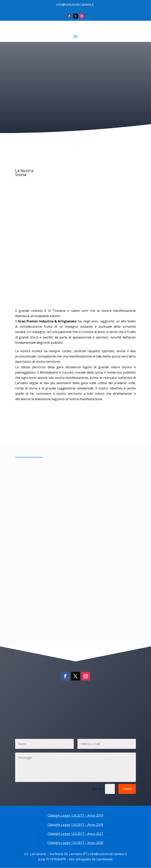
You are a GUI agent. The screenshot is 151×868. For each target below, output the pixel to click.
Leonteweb (104, 860)
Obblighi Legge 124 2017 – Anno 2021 (75, 834)
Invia (127, 789)
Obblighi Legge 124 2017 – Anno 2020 (75, 843)
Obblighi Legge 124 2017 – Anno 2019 (75, 816)
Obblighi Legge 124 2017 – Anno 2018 (75, 825)
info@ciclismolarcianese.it (75, 5)
